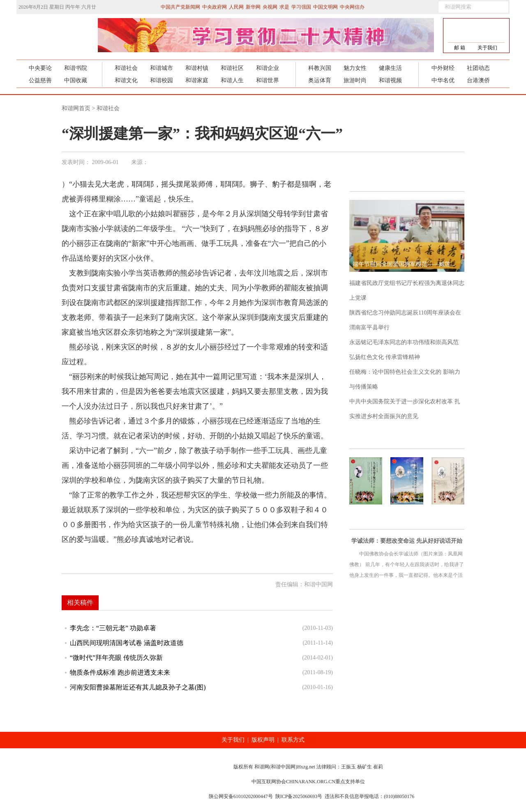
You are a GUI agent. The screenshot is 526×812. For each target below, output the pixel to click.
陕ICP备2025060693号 (299, 796)
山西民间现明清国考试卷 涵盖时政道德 (127, 643)
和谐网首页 (76, 108)
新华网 (253, 7)
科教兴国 (320, 68)
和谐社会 (126, 68)
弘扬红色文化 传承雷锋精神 (385, 357)
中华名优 (443, 80)
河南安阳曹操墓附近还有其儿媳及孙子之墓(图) (138, 687)
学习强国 (301, 7)
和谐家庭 (197, 80)
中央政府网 (215, 7)
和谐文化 (126, 80)
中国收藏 (76, 80)
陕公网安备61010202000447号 (241, 796)
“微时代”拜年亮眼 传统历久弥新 (116, 658)
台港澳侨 (478, 80)
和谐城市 (161, 68)
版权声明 (263, 740)
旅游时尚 (355, 80)
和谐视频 (390, 80)
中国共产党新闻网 (180, 7)
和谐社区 (232, 68)
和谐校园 (161, 80)
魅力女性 (355, 68)
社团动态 (478, 68)
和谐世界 (268, 80)
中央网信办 (352, 7)
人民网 (236, 7)
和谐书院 (76, 68)
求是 (284, 7)
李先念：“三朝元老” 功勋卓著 (113, 628)
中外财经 (443, 68)
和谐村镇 (197, 68)
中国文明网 (325, 7)
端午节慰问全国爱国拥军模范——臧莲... (404, 264)
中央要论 (40, 68)
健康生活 (390, 68)
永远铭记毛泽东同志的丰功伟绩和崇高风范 (404, 342)
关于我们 (487, 48)
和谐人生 (232, 80)
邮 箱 (460, 48)
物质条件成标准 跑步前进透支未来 (120, 672)
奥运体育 (320, 80)
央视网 (270, 7)
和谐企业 (268, 68)
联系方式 (293, 740)
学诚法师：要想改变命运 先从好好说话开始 (407, 541)
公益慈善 (40, 80)
